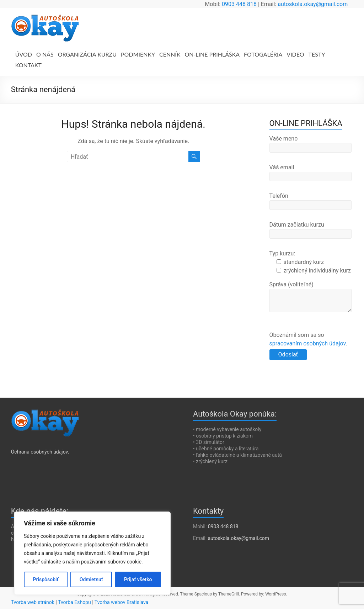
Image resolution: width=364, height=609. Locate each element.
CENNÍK (170, 54)
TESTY (317, 54)
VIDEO (295, 54)
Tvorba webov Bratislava (121, 602)
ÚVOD (24, 54)
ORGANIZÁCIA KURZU (87, 54)
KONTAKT (28, 65)
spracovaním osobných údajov (308, 343)
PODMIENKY (138, 54)
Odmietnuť (91, 579)
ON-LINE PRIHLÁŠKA (212, 54)
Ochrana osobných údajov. (40, 452)
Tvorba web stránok (33, 602)
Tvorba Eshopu (74, 602)
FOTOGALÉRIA (263, 54)
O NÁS (45, 54)
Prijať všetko (138, 579)
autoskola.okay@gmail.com (313, 4)
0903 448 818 (239, 4)
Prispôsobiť (46, 579)
